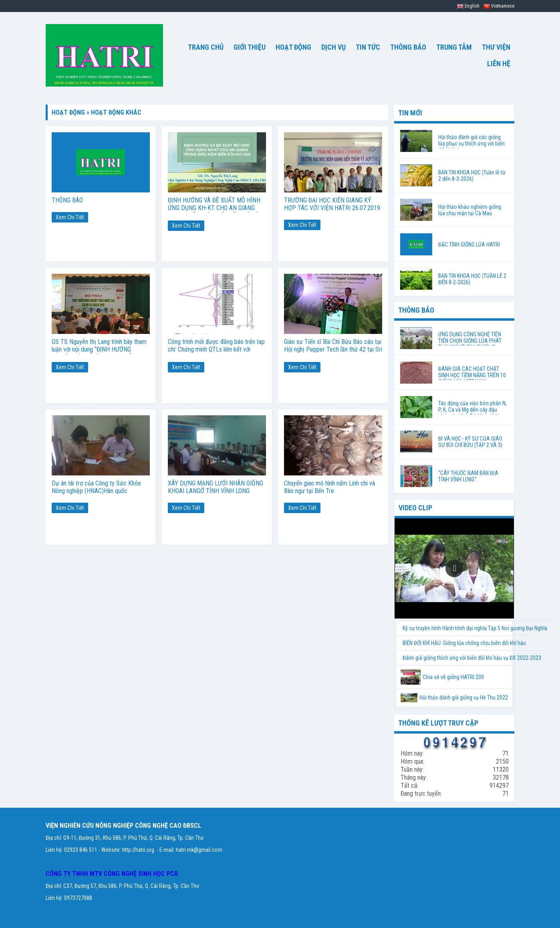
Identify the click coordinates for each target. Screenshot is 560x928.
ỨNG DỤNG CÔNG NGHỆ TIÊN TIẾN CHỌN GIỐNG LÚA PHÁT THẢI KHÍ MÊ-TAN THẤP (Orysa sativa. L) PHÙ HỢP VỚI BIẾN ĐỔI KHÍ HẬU (472, 338)
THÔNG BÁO (67, 200)
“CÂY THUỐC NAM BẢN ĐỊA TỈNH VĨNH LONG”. (468, 476)
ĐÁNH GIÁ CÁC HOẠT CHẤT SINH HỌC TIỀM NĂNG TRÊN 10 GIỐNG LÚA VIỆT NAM (472, 375)
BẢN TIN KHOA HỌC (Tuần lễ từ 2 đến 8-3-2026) (472, 176)
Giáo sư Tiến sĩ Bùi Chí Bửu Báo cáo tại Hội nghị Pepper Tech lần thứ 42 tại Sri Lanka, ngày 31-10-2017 (333, 349)
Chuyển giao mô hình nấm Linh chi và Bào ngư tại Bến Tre (329, 487)
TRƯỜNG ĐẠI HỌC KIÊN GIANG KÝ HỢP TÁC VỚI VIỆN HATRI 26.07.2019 (332, 204)
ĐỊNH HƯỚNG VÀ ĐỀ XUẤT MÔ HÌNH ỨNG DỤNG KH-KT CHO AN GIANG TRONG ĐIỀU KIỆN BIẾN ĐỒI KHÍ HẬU (215, 208)
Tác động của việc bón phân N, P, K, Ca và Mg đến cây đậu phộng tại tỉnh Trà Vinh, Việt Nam (472, 413)
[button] (454, 568)
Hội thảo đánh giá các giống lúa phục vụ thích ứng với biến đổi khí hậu (471, 141)
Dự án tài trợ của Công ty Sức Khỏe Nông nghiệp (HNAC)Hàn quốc (96, 487)
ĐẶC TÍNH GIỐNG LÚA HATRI (469, 245)
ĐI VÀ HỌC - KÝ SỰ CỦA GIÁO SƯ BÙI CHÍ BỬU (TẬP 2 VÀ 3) (470, 442)
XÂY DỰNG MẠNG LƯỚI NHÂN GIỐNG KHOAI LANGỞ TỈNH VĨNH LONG (216, 487)
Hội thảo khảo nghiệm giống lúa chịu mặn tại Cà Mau (470, 210)
